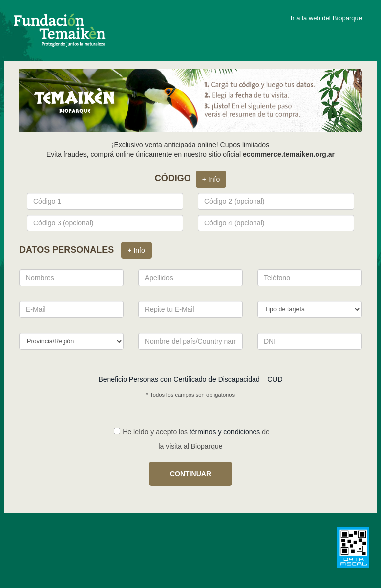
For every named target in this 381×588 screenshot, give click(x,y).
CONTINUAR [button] (190, 474)
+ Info (211, 179)
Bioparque (348, 18)
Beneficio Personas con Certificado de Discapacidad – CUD (190, 379)
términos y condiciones (225, 432)
